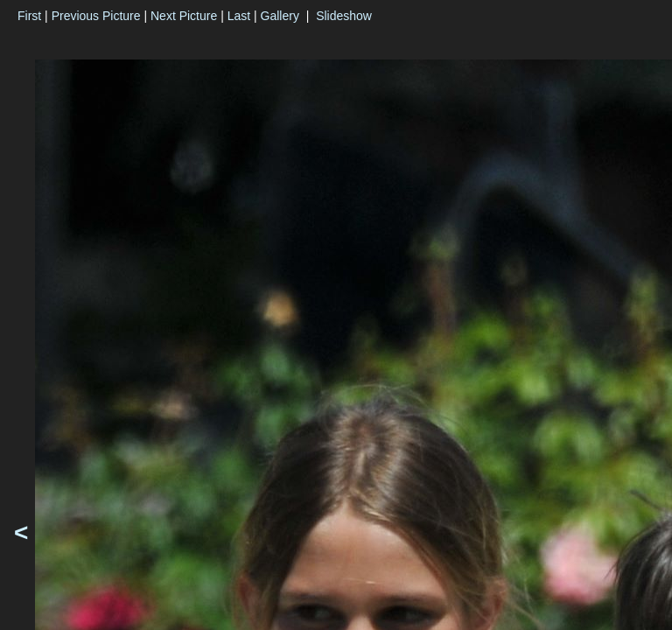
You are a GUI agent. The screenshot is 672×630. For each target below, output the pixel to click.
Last (239, 16)
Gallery (280, 16)
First (29, 16)
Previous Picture (96, 16)
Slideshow (344, 16)
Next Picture (184, 16)
